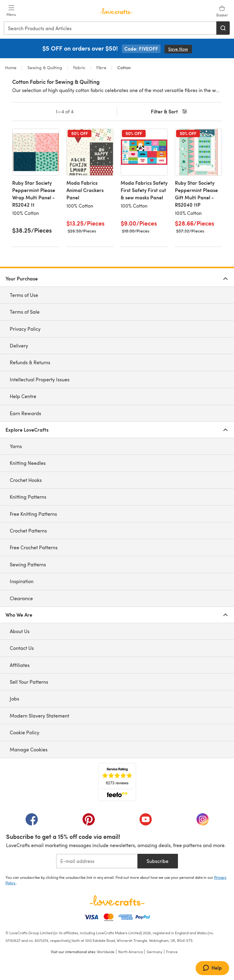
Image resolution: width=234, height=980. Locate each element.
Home (11, 68)
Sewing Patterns (28, 564)
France (172, 952)
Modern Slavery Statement (39, 716)
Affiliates (20, 665)
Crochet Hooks (26, 480)
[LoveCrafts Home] (117, 900)
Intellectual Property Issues (40, 379)
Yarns (16, 446)
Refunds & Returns (30, 362)
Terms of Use (24, 295)
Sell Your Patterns (29, 682)
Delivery (19, 346)
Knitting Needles (28, 463)
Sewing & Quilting (45, 68)
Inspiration (22, 581)
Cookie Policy (25, 732)
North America (131, 952)
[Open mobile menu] (11, 11)
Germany (154, 952)
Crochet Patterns (28, 531)
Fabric (79, 68)
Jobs (14, 698)
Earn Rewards (25, 413)
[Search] (223, 28)
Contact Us (22, 648)
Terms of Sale (25, 312)
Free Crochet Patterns (34, 547)
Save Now (180, 49)
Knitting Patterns (28, 497)
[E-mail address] (97, 861)
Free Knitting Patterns (33, 514)
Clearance (21, 598)
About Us (20, 631)
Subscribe (158, 861)
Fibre (101, 68)
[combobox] (110, 28)
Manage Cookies (29, 749)
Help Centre (23, 396)
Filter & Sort (170, 112)
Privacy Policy (25, 329)
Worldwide (106, 952)
